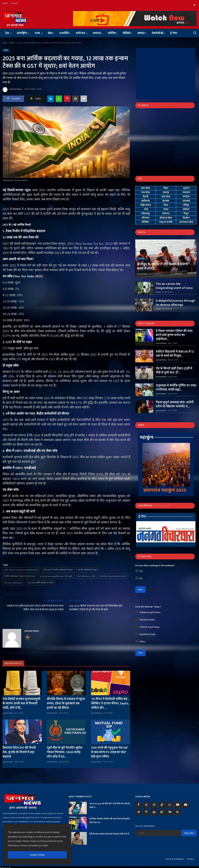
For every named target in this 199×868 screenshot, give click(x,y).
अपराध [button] (98, 33)
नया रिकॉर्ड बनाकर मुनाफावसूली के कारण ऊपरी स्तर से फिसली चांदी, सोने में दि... (21, 704)
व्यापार (12, 43)
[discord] (185, 805)
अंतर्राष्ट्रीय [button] (23, 33)
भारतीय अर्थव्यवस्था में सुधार (88, 570)
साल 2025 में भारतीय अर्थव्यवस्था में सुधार (58, 570)
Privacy (191, 859)
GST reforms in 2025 (86, 576)
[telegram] (138, 812)
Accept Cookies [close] (37, 855)
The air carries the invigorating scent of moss (174, 286)
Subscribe (189, 833)
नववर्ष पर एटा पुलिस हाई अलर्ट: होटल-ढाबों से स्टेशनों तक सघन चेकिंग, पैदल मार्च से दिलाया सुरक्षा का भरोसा (35, 608)
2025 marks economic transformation (21, 570)
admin (158, 292)
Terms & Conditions (175, 859)
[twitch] (162, 812)
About (5, 3)
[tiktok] (162, 805)
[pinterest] (146, 812)
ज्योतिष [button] (112, 33)
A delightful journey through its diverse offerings (175, 303)
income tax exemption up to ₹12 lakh (56, 576)
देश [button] (8, 33)
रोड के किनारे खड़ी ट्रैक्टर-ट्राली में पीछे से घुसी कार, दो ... (174, 371)
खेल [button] (51, 33)
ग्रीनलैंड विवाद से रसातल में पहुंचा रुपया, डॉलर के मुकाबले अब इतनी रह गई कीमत (66, 704)
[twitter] (146, 805)
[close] (68, 828)
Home (5, 43)
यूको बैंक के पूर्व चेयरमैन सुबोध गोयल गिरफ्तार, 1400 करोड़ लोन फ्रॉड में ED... (64, 752)
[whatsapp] (170, 805)
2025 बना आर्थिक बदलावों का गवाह (40, 583)
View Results (155, 589)
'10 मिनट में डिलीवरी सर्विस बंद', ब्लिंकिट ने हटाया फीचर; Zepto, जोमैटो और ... (110, 704)
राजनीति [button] (65, 33)
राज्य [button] (39, 33)
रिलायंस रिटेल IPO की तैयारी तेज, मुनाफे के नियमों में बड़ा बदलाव (19, 752)
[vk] (170, 812)
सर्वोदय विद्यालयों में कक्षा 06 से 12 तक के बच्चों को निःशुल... (175, 354)
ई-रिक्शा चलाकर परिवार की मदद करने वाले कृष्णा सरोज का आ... (110, 821)
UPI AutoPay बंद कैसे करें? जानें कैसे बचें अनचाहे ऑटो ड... (110, 805)
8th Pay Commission (13, 583)
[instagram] (154, 805)
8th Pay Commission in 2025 (113, 576)
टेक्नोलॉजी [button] (158, 33)
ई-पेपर (174, 33)
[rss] (177, 812)
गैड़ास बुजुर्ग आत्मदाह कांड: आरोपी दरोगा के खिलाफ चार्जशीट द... (175, 404)
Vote (140, 590)
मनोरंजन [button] (82, 33)
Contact (14, 3)
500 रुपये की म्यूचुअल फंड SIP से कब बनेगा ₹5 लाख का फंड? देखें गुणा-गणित (109, 752)
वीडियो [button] (127, 33)
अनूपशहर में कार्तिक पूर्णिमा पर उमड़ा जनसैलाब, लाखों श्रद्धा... (176, 388)
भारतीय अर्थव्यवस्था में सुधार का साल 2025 (20, 576)
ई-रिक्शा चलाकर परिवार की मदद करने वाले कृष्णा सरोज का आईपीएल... (174, 335)
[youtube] (177, 805)
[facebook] (138, 805)
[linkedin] (154, 812)
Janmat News (12, 90)
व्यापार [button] (142, 33)
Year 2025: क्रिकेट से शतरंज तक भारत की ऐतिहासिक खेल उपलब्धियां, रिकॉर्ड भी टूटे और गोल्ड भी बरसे (96, 608)
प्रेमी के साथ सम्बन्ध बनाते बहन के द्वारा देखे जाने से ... (109, 836)
